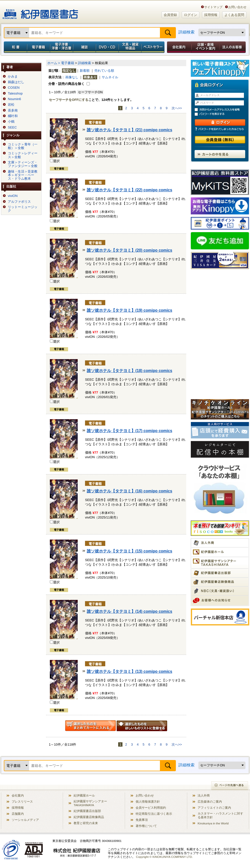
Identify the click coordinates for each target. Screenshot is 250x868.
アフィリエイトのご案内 (214, 808)
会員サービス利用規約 (151, 808)
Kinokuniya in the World (213, 823)
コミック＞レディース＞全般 (23, 155)
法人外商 (204, 795)
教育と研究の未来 (86, 823)
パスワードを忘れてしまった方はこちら (220, 129)
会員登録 (170, 15)
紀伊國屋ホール (84, 795)
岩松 (11, 105)
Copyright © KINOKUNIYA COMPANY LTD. (164, 857)
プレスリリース (22, 801)
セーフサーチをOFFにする (69, 100)
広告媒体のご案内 (210, 801)
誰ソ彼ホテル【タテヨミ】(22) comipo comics (130, 190)
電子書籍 (38, 47)
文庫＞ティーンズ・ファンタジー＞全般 (23, 164)
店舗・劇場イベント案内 (205, 47)
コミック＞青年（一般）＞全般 (23, 146)
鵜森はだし (16, 82)
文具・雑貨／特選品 (130, 47)
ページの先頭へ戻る (230, 786)
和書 (14, 47)
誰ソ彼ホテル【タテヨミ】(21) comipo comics (130, 130)
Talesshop (15, 94)
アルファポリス (19, 202)
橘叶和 (13, 116)
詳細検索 (186, 32)
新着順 (85, 71)
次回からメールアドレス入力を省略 (222, 110)
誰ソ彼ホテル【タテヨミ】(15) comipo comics (130, 551)
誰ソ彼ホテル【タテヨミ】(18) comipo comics (130, 371)
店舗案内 (18, 814)
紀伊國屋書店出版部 (87, 811)
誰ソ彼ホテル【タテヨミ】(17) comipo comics (130, 431)
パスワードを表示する (222, 114)
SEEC (12, 127)
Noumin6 (14, 99)
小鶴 (11, 122)
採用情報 (211, 15)
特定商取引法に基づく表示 (154, 814)
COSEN (14, 88)
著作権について (146, 826)
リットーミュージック (23, 209)
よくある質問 (234, 15)
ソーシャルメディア (25, 820)
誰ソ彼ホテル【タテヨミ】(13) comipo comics (130, 671)
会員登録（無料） (220, 140)
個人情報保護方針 (148, 801)
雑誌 (84, 47)
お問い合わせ (237, 7)
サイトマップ (213, 7)
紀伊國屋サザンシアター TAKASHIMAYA (90, 803)
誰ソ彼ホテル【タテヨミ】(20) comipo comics (130, 250)
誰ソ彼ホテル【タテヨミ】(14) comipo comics (130, 611)
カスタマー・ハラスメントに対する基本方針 (220, 815)
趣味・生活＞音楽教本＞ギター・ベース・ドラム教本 (23, 175)
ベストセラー (153, 47)
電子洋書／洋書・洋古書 (61, 47)
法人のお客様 (233, 47)
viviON (13, 196)
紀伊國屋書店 (40, 12)
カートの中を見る (220, 154)
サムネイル (110, 77)
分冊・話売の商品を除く (66, 84)
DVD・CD (107, 47)
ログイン (191, 15)
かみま (13, 77)
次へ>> (177, 108)
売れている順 (104, 71)
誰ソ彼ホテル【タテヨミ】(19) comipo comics (130, 310)
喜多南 (13, 110)
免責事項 (142, 820)
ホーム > (54, 63)
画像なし (72, 77)
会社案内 (178, 47)
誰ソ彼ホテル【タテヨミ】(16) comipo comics (130, 491)
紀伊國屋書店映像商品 (89, 817)
